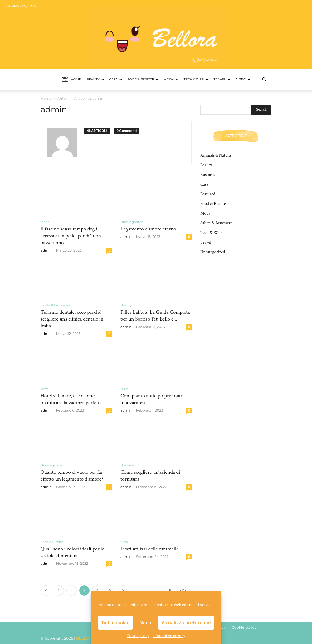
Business (127, 465)
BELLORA (85, 638)
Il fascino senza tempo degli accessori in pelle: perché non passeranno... (71, 236)
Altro (243, 79)
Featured (208, 194)
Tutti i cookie (115, 623)
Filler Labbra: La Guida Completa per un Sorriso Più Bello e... (155, 316)
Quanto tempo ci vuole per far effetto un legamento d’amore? (72, 476)
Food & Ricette (143, 79)
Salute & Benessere (55, 305)
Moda (171, 79)
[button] (264, 80)
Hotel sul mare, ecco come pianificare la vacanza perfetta (71, 399)
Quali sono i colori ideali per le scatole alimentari (72, 552)
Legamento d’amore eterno (148, 229)
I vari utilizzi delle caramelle (149, 549)
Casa (116, 79)
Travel (222, 79)
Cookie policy (138, 636)
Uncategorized (132, 222)
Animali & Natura (216, 155)
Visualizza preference (186, 623)
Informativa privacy (169, 636)
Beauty (95, 79)
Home (72, 80)
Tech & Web (196, 79)
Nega (145, 623)
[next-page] (123, 591)
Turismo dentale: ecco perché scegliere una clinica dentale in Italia (72, 319)
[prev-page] (46, 591)
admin (46, 250)
